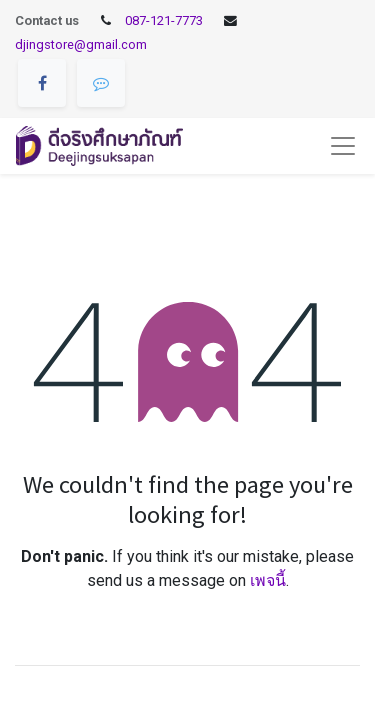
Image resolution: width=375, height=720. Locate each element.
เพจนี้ (268, 580)
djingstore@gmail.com (81, 44)
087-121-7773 (164, 20)
